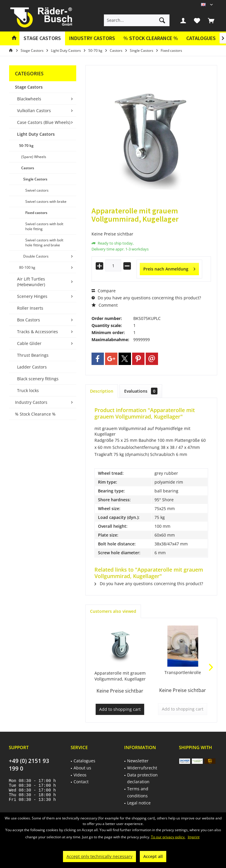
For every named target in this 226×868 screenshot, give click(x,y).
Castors (28, 168)
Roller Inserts (30, 308)
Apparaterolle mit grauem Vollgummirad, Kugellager (120, 676)
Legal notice (139, 803)
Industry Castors (31, 402)
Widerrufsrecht (142, 768)
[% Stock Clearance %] (151, 38)
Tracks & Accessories (38, 332)
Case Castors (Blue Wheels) (44, 122)
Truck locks (28, 390)
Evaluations (141, 391)
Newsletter (138, 761)
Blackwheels (29, 99)
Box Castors (29, 320)
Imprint (194, 837)
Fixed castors (36, 213)
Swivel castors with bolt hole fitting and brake (44, 243)
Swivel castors (37, 190)
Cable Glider (29, 343)
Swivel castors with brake (46, 201)
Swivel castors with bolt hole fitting (44, 226)
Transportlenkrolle (183, 672)
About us (82, 768)
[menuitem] (211, 20)
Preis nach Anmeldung (169, 268)
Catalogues (201, 38)
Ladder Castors (32, 367)
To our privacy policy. (168, 837)
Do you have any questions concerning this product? (146, 298)
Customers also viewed (113, 611)
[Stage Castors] (42, 38)
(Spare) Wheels (34, 157)
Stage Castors (29, 87)
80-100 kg (27, 267)
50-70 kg (26, 146)
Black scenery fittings (38, 379)
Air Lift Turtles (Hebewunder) (31, 282)
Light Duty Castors (36, 134)
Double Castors (36, 256)
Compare (104, 291)
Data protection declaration (142, 778)
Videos (80, 775)
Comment (105, 305)
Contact (81, 782)
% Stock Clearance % (35, 414)
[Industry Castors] (92, 38)
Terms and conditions (138, 792)
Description (102, 391)
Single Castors (35, 179)
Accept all (153, 856)
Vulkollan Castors (34, 111)
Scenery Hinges (32, 296)
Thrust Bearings (33, 355)
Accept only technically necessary (99, 856)
